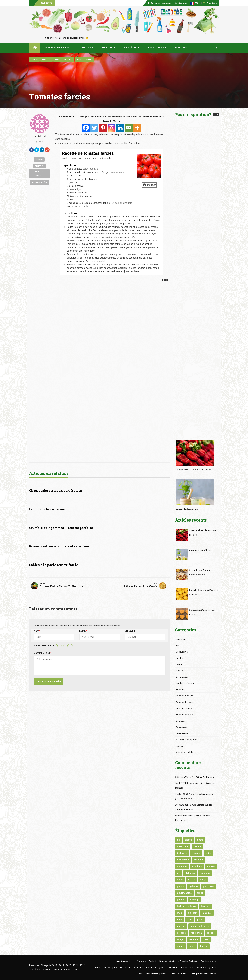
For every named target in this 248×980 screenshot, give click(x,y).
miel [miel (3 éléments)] (179, 920)
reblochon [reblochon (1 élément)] (196, 933)
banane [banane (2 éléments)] (197, 846)
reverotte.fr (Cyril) (40, 126)
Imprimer (149, 185)
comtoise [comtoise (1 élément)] (182, 866)
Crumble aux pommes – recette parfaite (61, 528)
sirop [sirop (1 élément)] (206, 939)
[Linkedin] (120, 128)
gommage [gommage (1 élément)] (209, 886)
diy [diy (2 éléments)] (179, 873)
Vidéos (180, 746)
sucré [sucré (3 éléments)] (192, 946)
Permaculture (183, 677)
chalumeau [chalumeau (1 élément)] (183, 860)
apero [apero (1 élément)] (200, 840)
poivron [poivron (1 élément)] (181, 926)
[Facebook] (86, 128)
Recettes (46, 59)
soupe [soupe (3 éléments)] (180, 946)
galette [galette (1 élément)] (181, 886)
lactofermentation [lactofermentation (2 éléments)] (187, 906)
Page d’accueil (122, 961)
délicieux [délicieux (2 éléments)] (190, 873)
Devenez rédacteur (168, 961)
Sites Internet (152, 974)
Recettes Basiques (64, 59)
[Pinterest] (103, 128)
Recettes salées (85, 59)
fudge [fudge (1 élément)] (203, 880)
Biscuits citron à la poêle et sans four (59, 546)
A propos (181, 47)
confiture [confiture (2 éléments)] (197, 866)
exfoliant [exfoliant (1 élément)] (205, 873)
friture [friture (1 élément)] (192, 880)
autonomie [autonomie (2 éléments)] (183, 846)
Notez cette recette (44, 645)
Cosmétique (182, 652)
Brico (179, 645)
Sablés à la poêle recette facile (54, 565)
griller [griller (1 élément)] (200, 893)
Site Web (130, 631)
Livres (140, 974)
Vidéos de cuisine (185, 752)
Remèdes (181, 721)
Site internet (182, 733)
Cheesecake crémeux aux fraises (56, 490)
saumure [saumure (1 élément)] (193, 939)
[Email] (129, 128)
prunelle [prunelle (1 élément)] (181, 933)
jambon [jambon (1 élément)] (181, 900)
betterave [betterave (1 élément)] (182, 853)
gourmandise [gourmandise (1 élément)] (184, 893)
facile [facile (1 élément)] (180, 880)
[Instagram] (112, 128)
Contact (152, 961)
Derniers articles (57, 47)
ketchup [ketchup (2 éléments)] (194, 900)
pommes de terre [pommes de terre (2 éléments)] (200, 926)
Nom (37, 631)
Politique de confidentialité (203, 974)
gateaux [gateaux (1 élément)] (194, 886)
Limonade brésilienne (47, 509)
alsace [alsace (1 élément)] (188, 840)
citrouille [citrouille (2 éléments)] (199, 860)
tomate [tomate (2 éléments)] (204, 946)
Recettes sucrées (185, 714)
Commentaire (43, 653)
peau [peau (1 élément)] (200, 920)
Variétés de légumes (187, 740)
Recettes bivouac (185, 702)
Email (83, 631)
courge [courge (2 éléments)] (211, 866)
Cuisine (86, 47)
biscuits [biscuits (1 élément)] (196, 853)
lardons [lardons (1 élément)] (205, 906)
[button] (166, 280)
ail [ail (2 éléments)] (178, 840)
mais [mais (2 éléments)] (180, 913)
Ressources (156, 47)
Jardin (179, 664)
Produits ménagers (186, 683)
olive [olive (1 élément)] (190, 920)
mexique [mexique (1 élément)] (207, 913)
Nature (107, 47)
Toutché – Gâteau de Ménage (200, 777)
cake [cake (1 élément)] (208, 853)
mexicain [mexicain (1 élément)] (192, 913)
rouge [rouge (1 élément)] (180, 939)
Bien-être (130, 47)
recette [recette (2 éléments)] (211, 933)
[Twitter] (94, 128)
